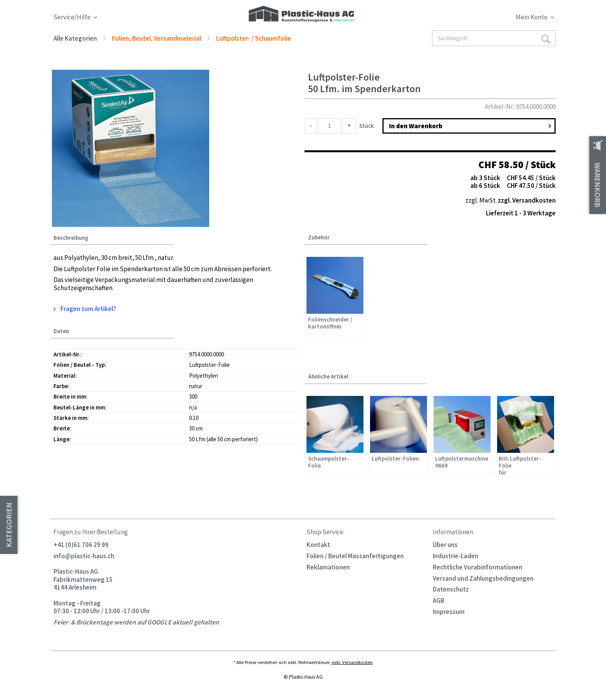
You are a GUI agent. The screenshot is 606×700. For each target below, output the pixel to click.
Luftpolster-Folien (395, 459)
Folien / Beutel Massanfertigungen (355, 556)
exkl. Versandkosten (352, 662)
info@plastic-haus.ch (84, 556)
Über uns (445, 545)
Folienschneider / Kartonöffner (330, 323)
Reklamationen (328, 567)
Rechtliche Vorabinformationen (478, 567)
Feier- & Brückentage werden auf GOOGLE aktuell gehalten (136, 622)
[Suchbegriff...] (494, 38)
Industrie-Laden (455, 556)
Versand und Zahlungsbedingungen (483, 578)
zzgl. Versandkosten (527, 200)
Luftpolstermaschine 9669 (462, 462)
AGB (439, 600)
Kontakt (318, 545)
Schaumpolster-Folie (329, 462)
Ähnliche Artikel (328, 376)
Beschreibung (71, 238)
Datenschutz (451, 589)
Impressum (449, 612)
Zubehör (319, 237)
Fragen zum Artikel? (85, 309)
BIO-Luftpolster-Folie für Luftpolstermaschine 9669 (525, 465)
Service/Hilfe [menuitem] (73, 17)
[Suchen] (546, 39)
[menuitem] (492, 18)
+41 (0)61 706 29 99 (81, 545)
